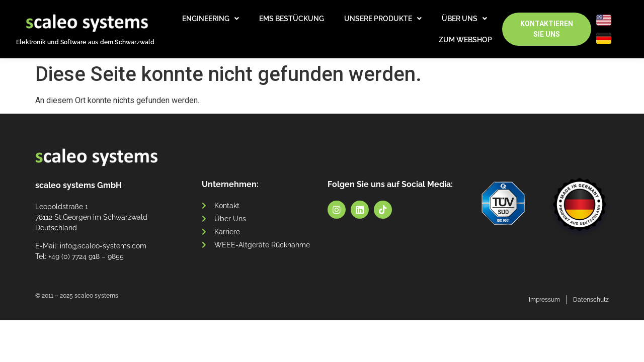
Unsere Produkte (383, 19)
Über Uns (464, 19)
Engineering (211, 19)
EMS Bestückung (292, 19)
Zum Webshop (465, 40)
